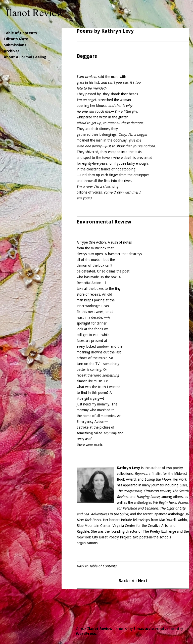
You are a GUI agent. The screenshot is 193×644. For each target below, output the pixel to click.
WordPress (86, 634)
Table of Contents (20, 33)
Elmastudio (144, 629)
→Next (141, 581)
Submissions (15, 45)
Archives (12, 51)
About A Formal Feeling (25, 57)
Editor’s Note (16, 39)
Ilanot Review (100, 629)
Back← (125, 581)
